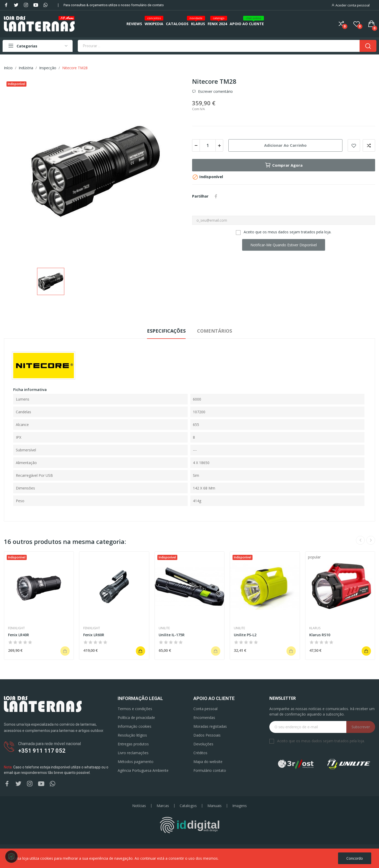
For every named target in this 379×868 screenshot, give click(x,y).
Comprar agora (284, 165)
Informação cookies (135, 726)
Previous (360, 540)
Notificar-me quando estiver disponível (284, 245)
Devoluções (203, 744)
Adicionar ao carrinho (285, 145)
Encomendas (204, 717)
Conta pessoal (205, 709)
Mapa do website (208, 762)
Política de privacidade (136, 717)
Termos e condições (135, 709)
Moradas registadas (210, 726)
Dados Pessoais (207, 735)
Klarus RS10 (320, 635)
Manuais (215, 806)
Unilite (164, 628)
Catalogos (188, 806)
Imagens (240, 806)
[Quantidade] (208, 145)
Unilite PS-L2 (245, 635)
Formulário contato (210, 770)
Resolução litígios (132, 735)
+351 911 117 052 (42, 751)
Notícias (139, 806)
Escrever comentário (215, 92)
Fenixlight (16, 628)
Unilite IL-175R (172, 635)
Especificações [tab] (166, 331)
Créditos (200, 753)
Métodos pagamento (136, 762)
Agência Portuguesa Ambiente (143, 770)
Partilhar (216, 196)
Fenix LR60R (94, 635)
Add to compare (369, 145)
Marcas (163, 806)
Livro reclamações (133, 753)
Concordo (355, 858)
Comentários (215, 331)
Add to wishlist (354, 145)
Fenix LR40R (19, 635)
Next (371, 540)
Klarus (315, 628)
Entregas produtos (133, 744)
